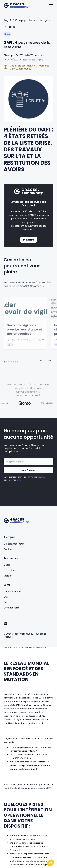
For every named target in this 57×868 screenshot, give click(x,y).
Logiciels (8, 576)
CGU (19, 482)
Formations (10, 570)
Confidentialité (12, 608)
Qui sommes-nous (14, 544)
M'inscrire (29, 240)
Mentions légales (13, 591)
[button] (50, 6)
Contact (8, 549)
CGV (6, 597)
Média (7, 565)
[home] (16, 6)
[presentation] (27, 492)
